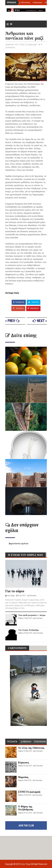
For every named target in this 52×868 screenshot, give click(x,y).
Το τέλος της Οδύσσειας (19, 2)
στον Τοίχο (26, 864)
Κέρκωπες (37, 2)
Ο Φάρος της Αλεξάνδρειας (26, 808)
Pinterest (33, 308)
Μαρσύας (23, 777)
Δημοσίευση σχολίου (19, 544)
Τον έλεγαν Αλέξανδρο (29, 630)
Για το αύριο (15, 591)
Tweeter (34, 302)
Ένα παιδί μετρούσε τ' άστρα (32, 615)
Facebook (19, 302)
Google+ (18, 308)
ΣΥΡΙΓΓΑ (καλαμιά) (29, 792)
